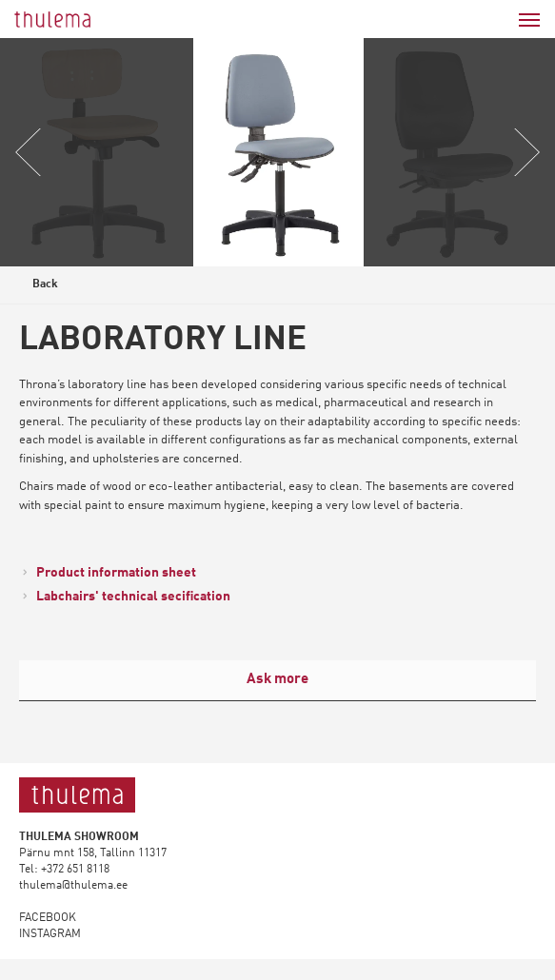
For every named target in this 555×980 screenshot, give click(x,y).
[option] (278, 152)
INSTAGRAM (50, 934)
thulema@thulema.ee (73, 886)
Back (40, 287)
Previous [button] (30, 152)
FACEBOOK (48, 918)
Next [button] (525, 152)
